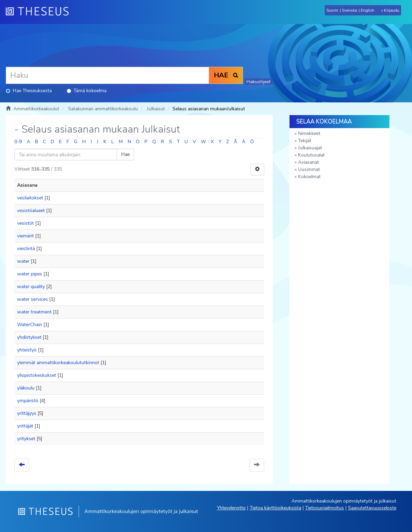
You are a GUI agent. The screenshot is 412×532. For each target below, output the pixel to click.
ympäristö (28, 401)
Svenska (349, 10)
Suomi (332, 10)
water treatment (34, 312)
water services (33, 299)
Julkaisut (156, 109)
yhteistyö (27, 350)
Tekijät (305, 141)
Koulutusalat (311, 155)
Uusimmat (309, 169)
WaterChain (30, 325)
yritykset (26, 439)
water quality (31, 287)
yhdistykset (29, 337)
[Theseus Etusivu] (40, 12)
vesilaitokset (30, 198)
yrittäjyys (27, 413)
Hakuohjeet (259, 82)
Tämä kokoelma (87, 91)
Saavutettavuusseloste (372, 508)
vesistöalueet (31, 211)
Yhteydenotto (231, 508)
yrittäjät (25, 426)
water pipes (30, 274)
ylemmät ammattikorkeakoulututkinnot (58, 363)
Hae (125, 154)
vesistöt (25, 223)
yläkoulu (26, 388)
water (23, 261)
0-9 (18, 142)
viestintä (26, 249)
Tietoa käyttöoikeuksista (275, 508)
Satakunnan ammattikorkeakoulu (103, 109)
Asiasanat (308, 162)
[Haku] (107, 75)
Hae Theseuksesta (29, 91)
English (368, 10)
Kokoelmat (309, 177)
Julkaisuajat (310, 148)
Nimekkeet (309, 133)
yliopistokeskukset (37, 375)
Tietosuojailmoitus (325, 508)
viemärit (25, 236)
